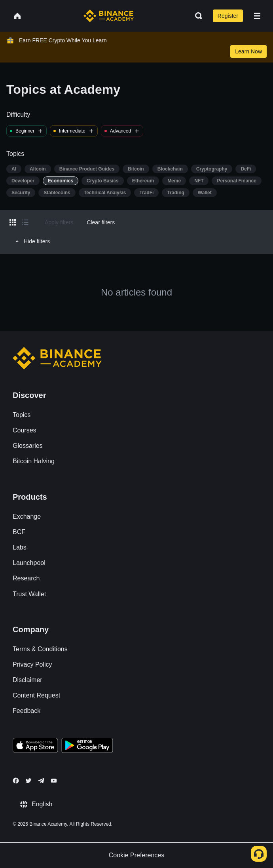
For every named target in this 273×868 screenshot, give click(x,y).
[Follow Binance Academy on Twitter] (28, 781)
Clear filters (101, 222)
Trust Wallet (29, 594)
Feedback (27, 711)
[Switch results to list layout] (25, 222)
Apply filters (59, 222)
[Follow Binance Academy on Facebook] (16, 781)
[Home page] (109, 16)
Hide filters (31, 241)
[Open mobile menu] (257, 16)
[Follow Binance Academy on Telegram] (41, 781)
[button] (257, 16)
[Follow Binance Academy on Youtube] (54, 781)
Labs (20, 547)
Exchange (27, 516)
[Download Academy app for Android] (87, 747)
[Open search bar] (196, 16)
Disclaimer (27, 680)
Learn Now (248, 51)
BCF (19, 532)
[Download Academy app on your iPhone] (35, 747)
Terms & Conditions (40, 649)
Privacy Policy (32, 664)
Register (228, 16)
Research (26, 578)
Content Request (36, 695)
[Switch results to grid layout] (13, 222)
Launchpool (29, 563)
